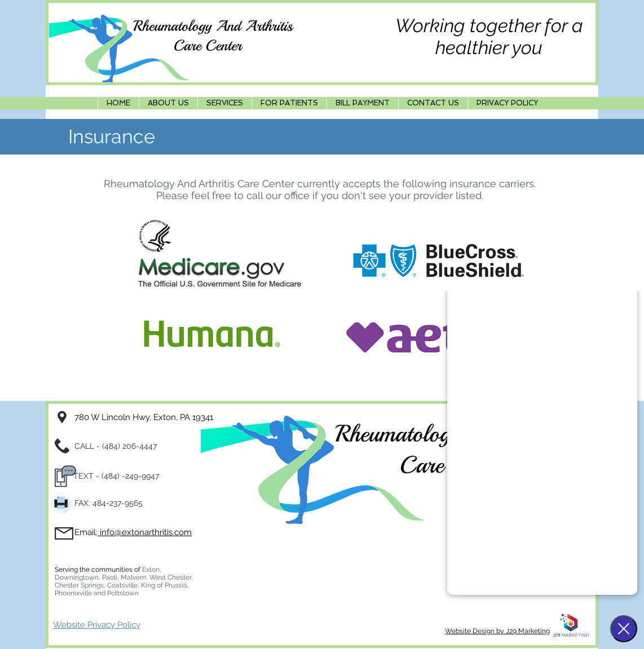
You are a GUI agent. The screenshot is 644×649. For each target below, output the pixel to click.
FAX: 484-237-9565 (109, 503)
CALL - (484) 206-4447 (117, 446)
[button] (224, 103)
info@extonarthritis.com (145, 532)
